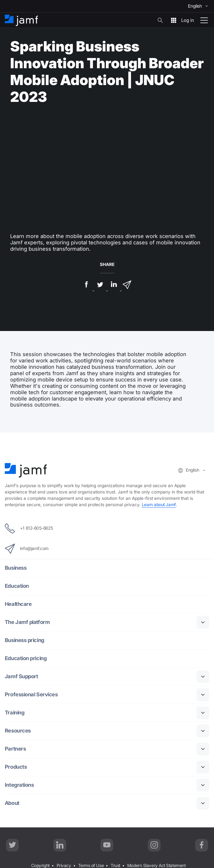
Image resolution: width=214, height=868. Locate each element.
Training (14, 713)
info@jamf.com (27, 549)
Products (16, 767)
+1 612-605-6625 (29, 528)
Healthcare (18, 604)
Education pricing (26, 658)
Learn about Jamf (159, 505)
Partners (15, 749)
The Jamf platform (27, 622)
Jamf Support (21, 676)
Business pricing (24, 640)
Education (17, 586)
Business (16, 568)
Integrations (19, 785)
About (12, 803)
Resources (18, 731)
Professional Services (31, 695)
